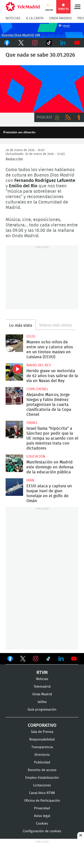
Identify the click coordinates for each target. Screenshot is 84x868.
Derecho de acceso (42, 770)
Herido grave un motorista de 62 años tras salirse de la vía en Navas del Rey (14, 372)
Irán (30, 480)
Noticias (13, 18)
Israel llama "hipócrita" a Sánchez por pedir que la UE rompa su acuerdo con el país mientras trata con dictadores (14, 430)
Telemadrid (42, 687)
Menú (77, 7)
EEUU (31, 336)
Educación (36, 456)
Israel (32, 423)
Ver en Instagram (36, 659)
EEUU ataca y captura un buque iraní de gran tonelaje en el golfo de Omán (14, 487)
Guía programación (42, 710)
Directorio (42, 755)
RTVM (42, 673)
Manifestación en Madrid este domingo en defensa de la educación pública (14, 463)
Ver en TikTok (48, 660)
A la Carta (35, 18)
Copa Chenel (37, 389)
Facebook (7, 43)
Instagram (35, 43)
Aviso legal (42, 816)
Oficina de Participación (42, 801)
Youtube (77, 43)
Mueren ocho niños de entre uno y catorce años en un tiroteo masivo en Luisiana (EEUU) (14, 343)
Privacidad (42, 808)
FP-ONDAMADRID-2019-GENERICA (42, 89)
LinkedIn (63, 43)
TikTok (49, 43)
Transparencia (42, 747)
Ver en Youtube (74, 659)
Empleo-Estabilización (42, 778)
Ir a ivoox (79, 117)
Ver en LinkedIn (61, 659)
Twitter (21, 43)
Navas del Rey (39, 365)
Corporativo (42, 725)
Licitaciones (42, 785)
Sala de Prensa (42, 732)
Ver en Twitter (23, 660)
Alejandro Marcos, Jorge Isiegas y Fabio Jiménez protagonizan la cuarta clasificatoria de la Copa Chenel (14, 396)
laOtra (42, 702)
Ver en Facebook (10, 660)
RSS (68, 117)
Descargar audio (57, 117)
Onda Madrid (60, 18)
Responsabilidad (42, 739)
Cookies (42, 824)
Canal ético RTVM (42, 793)
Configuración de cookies (42, 831)
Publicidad (42, 762)
